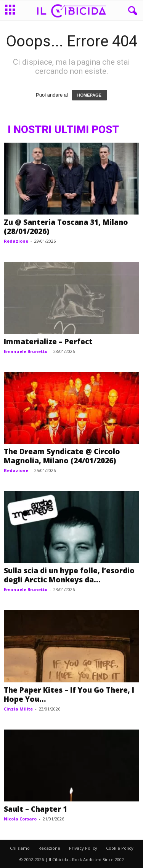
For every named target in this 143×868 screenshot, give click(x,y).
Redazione (16, 241)
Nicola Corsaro (20, 819)
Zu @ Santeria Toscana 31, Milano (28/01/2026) (66, 227)
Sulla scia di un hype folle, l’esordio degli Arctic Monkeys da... (69, 575)
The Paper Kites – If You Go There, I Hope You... (69, 695)
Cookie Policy (120, 848)
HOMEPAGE (89, 95)
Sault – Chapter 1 (35, 809)
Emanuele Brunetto (26, 351)
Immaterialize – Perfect (48, 342)
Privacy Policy (83, 848)
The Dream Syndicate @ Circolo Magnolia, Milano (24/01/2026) (62, 456)
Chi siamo (20, 848)
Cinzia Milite (18, 709)
